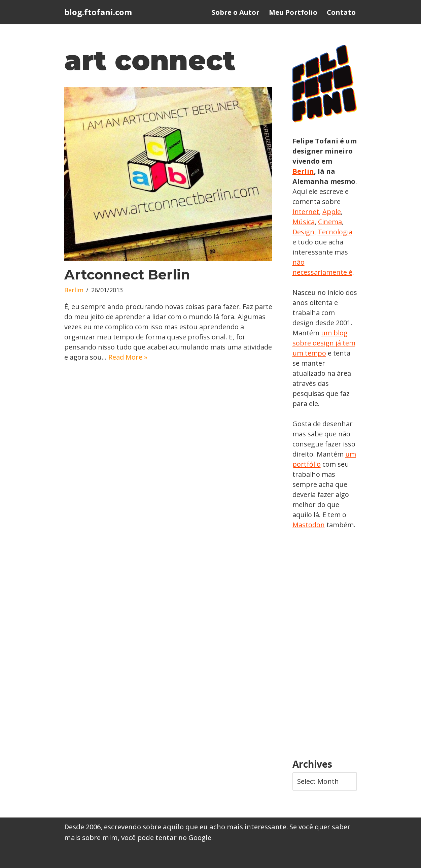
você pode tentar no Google (166, 838)
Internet (306, 212)
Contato (341, 12)
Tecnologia (335, 232)
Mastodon (309, 525)
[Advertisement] (325, 644)
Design (303, 232)
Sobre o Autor (236, 12)
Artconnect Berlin (127, 275)
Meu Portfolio (293, 12)
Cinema (330, 222)
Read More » (128, 357)
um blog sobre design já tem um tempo (324, 343)
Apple (332, 212)
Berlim (74, 290)
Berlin (303, 171)
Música (304, 222)
